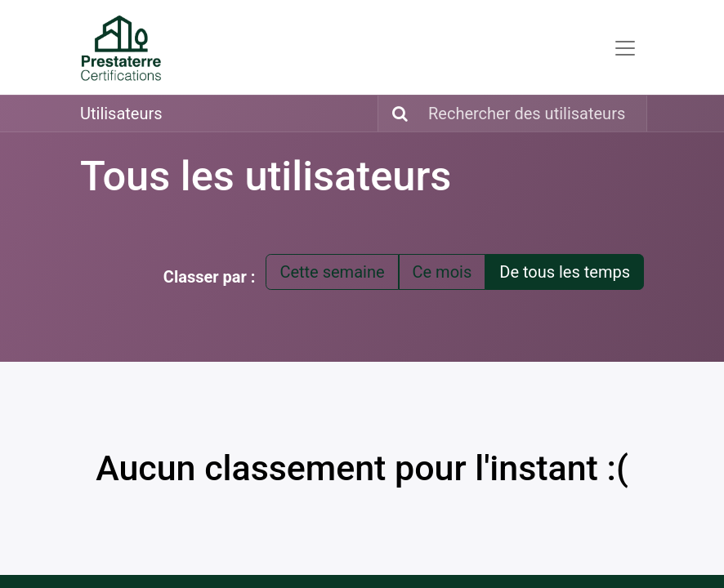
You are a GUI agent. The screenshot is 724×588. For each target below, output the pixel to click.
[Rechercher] (395, 114)
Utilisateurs (121, 114)
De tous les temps (565, 272)
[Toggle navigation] (625, 47)
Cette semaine (332, 272)
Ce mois (442, 272)
